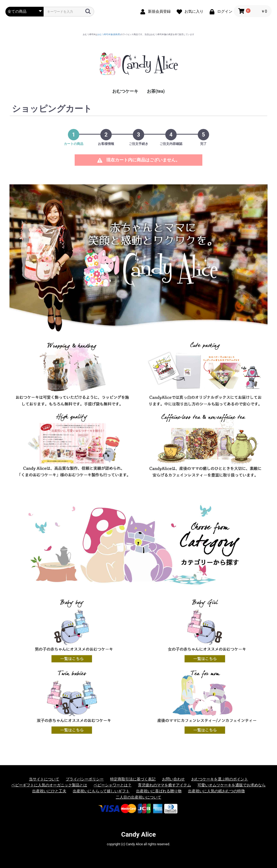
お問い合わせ (173, 779)
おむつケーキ (125, 91)
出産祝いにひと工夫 (49, 791)
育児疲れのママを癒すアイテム (164, 785)
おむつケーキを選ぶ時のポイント (220, 779)
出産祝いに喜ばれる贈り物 (159, 791)
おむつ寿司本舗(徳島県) (109, 34)
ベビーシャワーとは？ (113, 785)
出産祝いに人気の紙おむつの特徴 (216, 791)
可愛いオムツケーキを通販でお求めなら (232, 785)
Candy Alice (138, 834)
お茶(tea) (156, 91)
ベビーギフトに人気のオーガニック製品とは (49, 785)
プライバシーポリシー (85, 779)
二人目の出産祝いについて (138, 797)
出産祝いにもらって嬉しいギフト (101, 791)
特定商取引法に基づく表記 (133, 779)
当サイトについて (44, 779)
